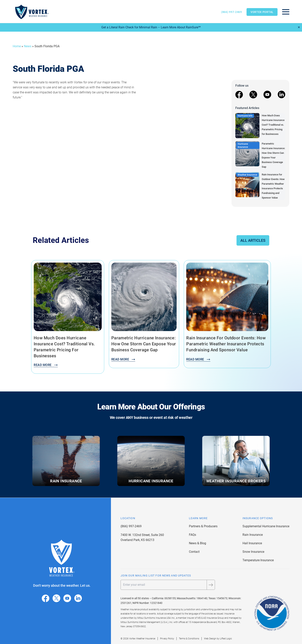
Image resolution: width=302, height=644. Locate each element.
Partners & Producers (203, 526)
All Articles (253, 240)
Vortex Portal (262, 12)
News (28, 46)
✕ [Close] (299, 27)
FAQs (193, 535)
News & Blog (198, 543)
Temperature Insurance (258, 560)
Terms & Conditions (189, 639)
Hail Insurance (252, 543)
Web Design (210, 639)
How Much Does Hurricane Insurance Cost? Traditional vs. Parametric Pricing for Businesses (273, 125)
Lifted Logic (226, 639)
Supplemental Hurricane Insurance (266, 526)
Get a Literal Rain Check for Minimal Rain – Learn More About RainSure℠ (151, 27)
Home (17, 46)
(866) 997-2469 (232, 12)
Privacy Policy (167, 639)
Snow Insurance (253, 552)
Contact (194, 552)
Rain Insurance (253, 535)
